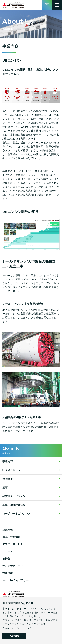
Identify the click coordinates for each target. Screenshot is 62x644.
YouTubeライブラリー (16, 580)
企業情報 (8, 530)
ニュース (8, 551)
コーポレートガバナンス (17, 514)
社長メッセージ (11, 470)
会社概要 (8, 479)
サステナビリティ (13, 566)
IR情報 (6, 559)
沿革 (5, 487)
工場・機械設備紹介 (14, 505)
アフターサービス (13, 544)
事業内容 (8, 461)
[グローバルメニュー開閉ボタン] (57, 5)
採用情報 (8, 573)
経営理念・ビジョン (14, 496)
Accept (14, 636)
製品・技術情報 (11, 537)
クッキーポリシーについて (17, 628)
